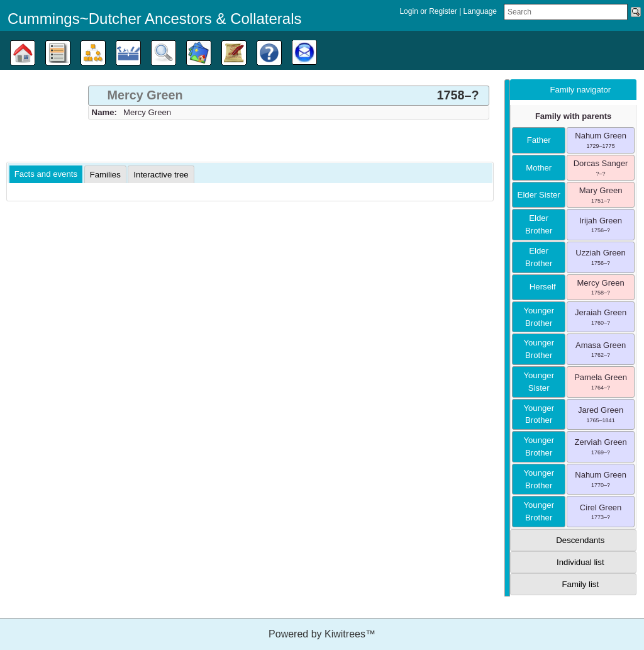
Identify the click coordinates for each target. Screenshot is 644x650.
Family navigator (580, 90)
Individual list (580, 562)
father (539, 140)
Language (480, 11)
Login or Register (429, 11)
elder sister (539, 195)
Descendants (580, 540)
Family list (581, 584)
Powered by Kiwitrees (322, 634)
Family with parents (573, 116)
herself (539, 287)
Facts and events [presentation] (46, 174)
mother (539, 168)
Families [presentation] (105, 175)
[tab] (289, 96)
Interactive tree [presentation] (161, 175)
